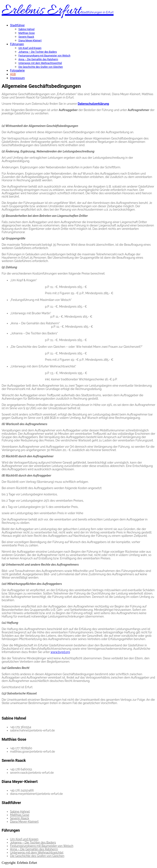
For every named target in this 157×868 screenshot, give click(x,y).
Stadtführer (17, 25)
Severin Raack (26, 37)
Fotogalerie (17, 70)
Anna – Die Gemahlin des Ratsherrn (38, 59)
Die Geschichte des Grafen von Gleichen (41, 67)
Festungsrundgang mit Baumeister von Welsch (44, 56)
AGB (13, 74)
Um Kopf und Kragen (30, 48)
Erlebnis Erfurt (58, 11)
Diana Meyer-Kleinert (30, 41)
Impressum (17, 78)
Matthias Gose (27, 33)
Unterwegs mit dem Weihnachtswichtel (40, 63)
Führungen (17, 44)
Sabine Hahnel (26, 29)
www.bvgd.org (60, 652)
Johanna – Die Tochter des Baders (38, 52)
